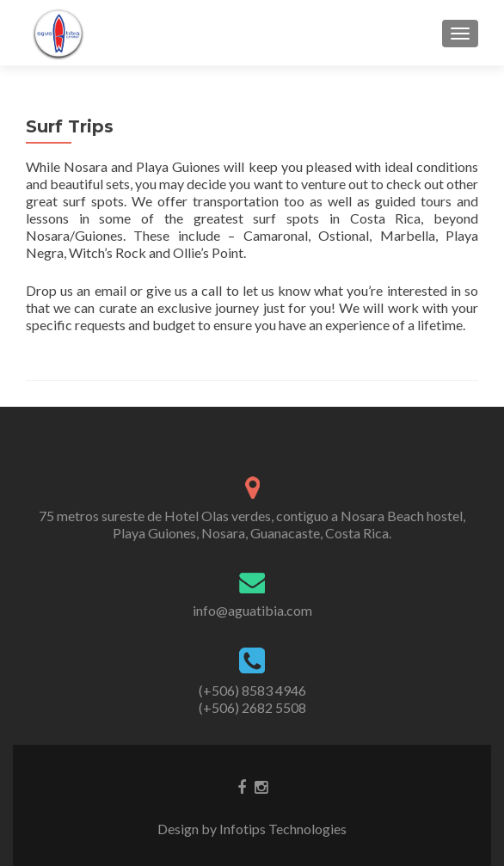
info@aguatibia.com (252, 610)
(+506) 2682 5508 (252, 707)
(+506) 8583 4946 (252, 690)
